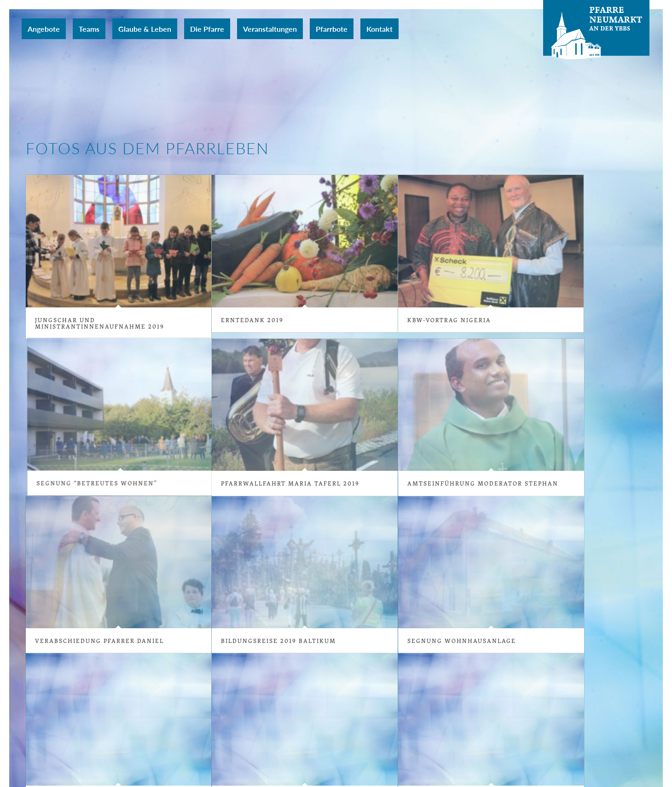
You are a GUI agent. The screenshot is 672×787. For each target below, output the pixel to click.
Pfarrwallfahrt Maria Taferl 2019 (287, 483)
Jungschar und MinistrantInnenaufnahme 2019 (100, 323)
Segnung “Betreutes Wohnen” (206, 444)
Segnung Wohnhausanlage (456, 640)
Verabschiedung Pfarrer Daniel (104, 637)
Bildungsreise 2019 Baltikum (283, 637)
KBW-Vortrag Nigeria (433, 320)
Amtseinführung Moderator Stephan (479, 483)
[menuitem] (44, 29)
